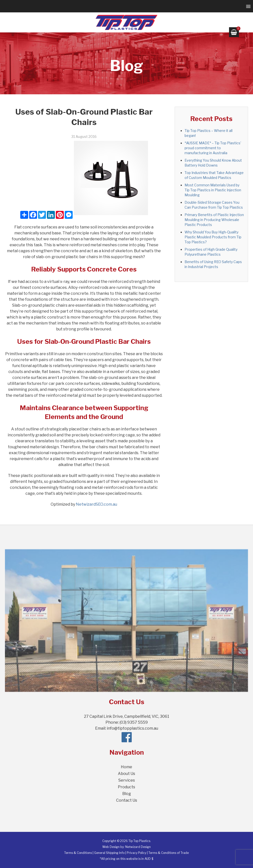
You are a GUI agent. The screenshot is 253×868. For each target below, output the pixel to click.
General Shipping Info (109, 853)
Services (127, 780)
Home (126, 767)
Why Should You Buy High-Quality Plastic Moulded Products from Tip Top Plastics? (213, 237)
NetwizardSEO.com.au (96, 504)
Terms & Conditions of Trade (169, 853)
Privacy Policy (137, 853)
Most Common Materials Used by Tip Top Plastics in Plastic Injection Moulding (213, 190)
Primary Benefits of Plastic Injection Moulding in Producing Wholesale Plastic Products (214, 220)
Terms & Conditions (78, 853)
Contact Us (127, 800)
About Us (126, 774)
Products (126, 787)
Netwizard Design (138, 847)
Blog (127, 794)
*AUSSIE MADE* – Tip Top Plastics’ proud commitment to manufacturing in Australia (213, 148)
